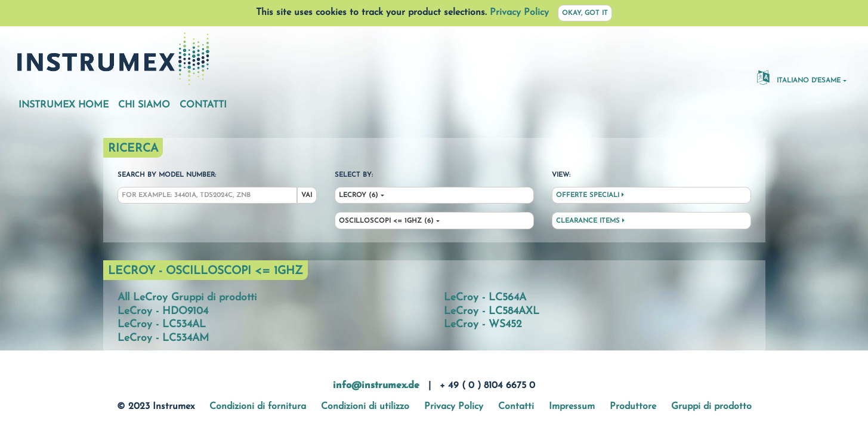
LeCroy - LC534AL (162, 324)
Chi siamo (144, 105)
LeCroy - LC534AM (163, 338)
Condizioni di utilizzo (365, 407)
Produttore (633, 407)
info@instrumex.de (376, 386)
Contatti (203, 105)
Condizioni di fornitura (258, 407)
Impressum (572, 407)
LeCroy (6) (359, 196)
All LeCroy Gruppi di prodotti (187, 298)
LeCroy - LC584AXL (492, 311)
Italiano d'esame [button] (799, 77)
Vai (307, 196)
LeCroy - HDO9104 (163, 311)
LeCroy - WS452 (483, 324)
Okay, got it (585, 13)
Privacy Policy (519, 13)
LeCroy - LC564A (485, 298)
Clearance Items (590, 221)
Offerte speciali (590, 195)
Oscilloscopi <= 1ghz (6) (386, 221)
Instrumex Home (64, 105)
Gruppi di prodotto (711, 407)
